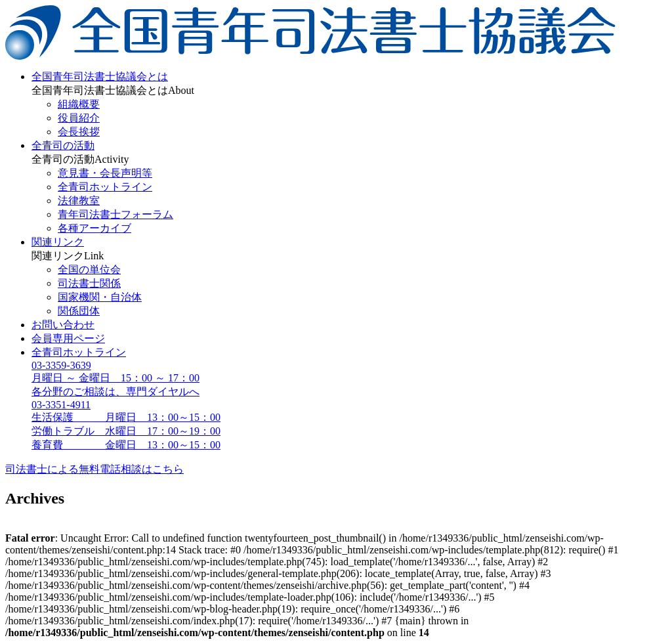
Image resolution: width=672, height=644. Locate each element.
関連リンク (58, 242)
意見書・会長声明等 (105, 173)
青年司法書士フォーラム (115, 214)
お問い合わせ (63, 325)
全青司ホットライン (105, 187)
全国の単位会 (89, 269)
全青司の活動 (63, 145)
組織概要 (79, 104)
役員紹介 (79, 118)
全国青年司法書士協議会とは (100, 76)
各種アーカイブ (94, 228)
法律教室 (79, 201)
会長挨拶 (79, 132)
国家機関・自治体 (100, 297)
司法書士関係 (89, 283)
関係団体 (79, 311)
